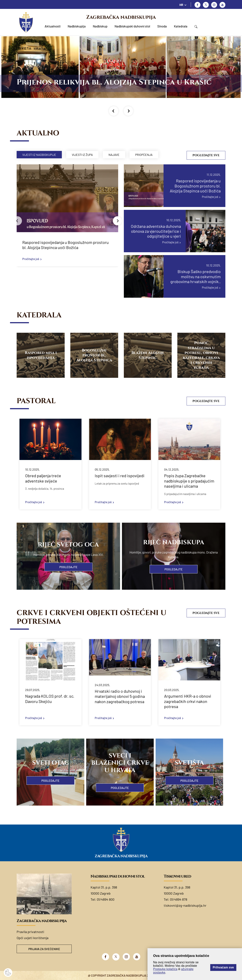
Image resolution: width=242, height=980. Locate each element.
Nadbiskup (100, 26)
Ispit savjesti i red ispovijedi (120, 476)
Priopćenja (144, 155)
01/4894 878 (179, 899)
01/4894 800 (106, 899)
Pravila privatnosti (30, 932)
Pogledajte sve (206, 155)
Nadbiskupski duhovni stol (132, 26)
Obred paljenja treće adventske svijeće (43, 478)
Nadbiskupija (77, 26)
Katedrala (181, 26)
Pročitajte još (31, 259)
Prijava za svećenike (44, 949)
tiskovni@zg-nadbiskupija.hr (185, 905)
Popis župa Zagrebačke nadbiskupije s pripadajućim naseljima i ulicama (189, 481)
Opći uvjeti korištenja (33, 938)
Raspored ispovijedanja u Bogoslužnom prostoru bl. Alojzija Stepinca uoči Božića (66, 245)
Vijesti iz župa (82, 155)
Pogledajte (68, 567)
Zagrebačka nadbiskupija (121, 17)
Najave (114, 155)
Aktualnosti (53, 26)
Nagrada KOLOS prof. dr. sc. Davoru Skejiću (50, 699)
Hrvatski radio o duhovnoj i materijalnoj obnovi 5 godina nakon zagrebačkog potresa (120, 696)
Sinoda (162, 26)
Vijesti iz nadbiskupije (39, 155)
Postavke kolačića (165, 969)
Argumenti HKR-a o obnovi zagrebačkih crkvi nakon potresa (188, 701)
